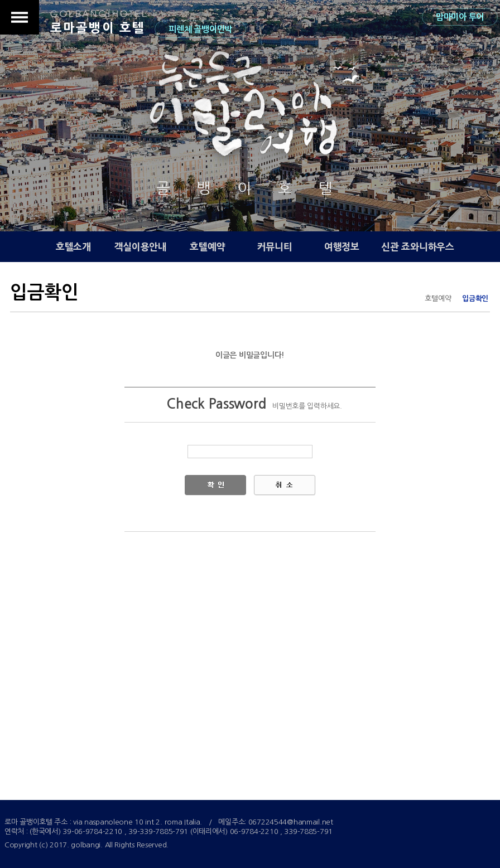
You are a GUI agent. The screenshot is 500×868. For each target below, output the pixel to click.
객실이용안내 (141, 247)
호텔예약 (207, 247)
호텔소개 (73, 247)
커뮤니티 (275, 247)
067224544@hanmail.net (291, 822)
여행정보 (342, 247)
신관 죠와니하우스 (417, 247)
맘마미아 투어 (460, 17)
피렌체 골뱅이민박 (200, 29)
